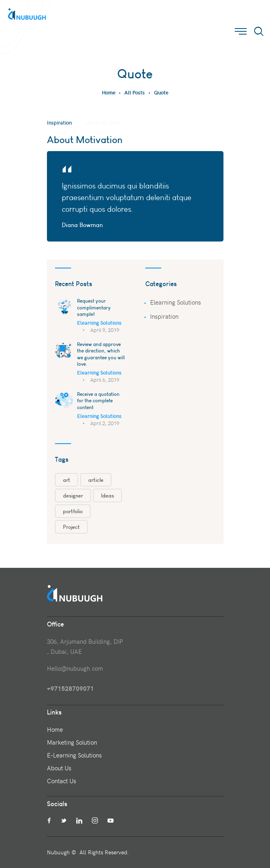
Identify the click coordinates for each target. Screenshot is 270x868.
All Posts (135, 92)
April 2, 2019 (105, 423)
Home (109, 93)
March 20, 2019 (103, 123)
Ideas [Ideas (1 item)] (108, 495)
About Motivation (85, 139)
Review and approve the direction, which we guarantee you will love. (101, 354)
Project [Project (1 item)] (71, 527)
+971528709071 (70, 688)
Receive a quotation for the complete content (98, 400)
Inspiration (59, 123)
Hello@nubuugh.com (75, 668)
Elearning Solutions (99, 323)
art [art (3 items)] (67, 480)
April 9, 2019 (105, 330)
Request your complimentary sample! (94, 307)
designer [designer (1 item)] (73, 495)
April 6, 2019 (105, 380)
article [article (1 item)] (96, 480)
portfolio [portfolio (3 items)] (73, 511)
